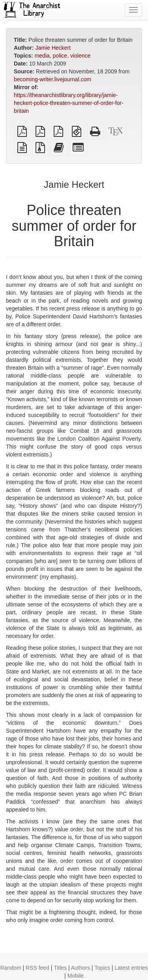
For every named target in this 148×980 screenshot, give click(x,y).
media (42, 56)
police (60, 56)
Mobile (76, 976)
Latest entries (131, 968)
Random (11, 968)
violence (80, 56)
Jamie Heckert (53, 48)
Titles (60, 968)
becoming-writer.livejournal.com (52, 79)
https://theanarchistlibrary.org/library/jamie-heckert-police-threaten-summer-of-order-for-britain (69, 103)
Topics (102, 968)
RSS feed (37, 968)
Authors (81, 968)
